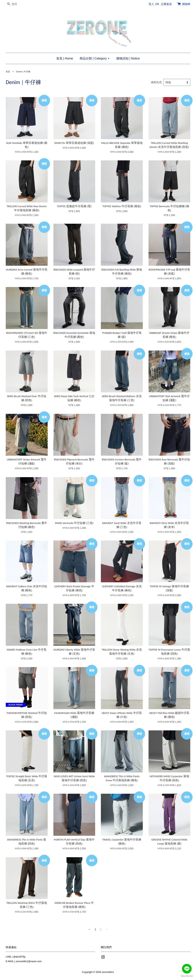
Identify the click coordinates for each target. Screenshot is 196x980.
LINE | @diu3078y (16, 957)
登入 (151, 4)
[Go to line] (187, 969)
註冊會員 (166, 4)
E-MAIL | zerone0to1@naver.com (24, 961)
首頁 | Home (65, 58)
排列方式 (156, 82)
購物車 (186, 4)
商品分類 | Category (95, 58)
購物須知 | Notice (128, 58)
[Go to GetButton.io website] (187, 976)
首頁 (8, 72)
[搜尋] (17, 4)
